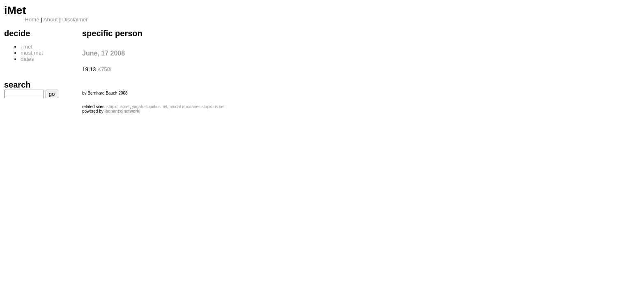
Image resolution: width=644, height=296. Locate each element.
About (51, 20)
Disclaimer (75, 20)
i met (26, 47)
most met (32, 53)
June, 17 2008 (103, 53)
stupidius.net (118, 107)
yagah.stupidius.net (149, 107)
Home (32, 20)
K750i (104, 69)
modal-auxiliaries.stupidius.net (197, 107)
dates (27, 59)
